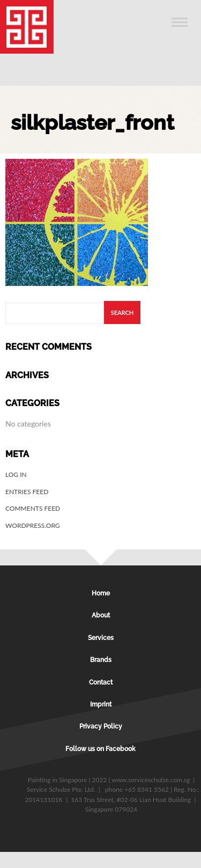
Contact (101, 682)
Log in (16, 475)
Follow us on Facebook (100, 749)
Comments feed (33, 508)
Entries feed (27, 492)
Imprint (101, 704)
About (101, 615)
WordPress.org (33, 525)
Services (101, 638)
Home (101, 593)
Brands (101, 660)
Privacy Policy (101, 726)
